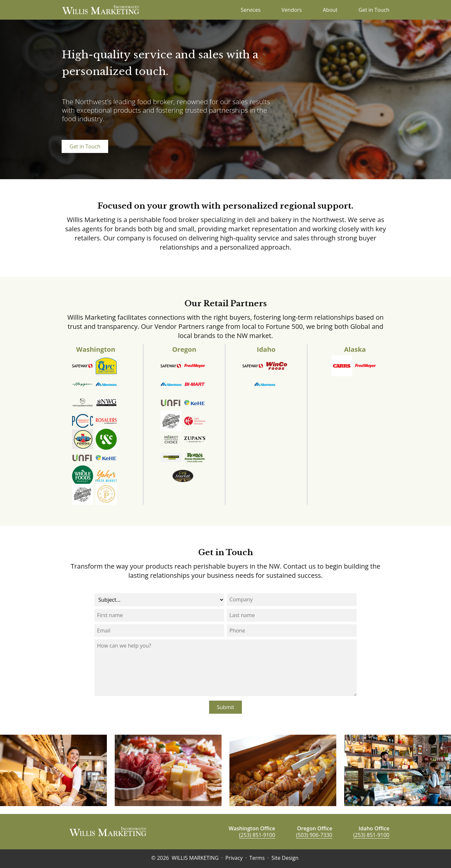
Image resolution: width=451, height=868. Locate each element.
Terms (257, 858)
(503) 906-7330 (314, 835)
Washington (96, 349)
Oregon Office (314, 828)
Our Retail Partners (226, 303)
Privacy (234, 858)
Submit (226, 707)
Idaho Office (374, 828)
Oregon (184, 349)
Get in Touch (374, 10)
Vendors (292, 10)
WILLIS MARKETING (195, 858)
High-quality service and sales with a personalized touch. (160, 63)
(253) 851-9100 (257, 835)
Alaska (355, 349)
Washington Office (252, 828)
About (330, 10)
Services (251, 10)
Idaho (266, 349)
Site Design (285, 858)
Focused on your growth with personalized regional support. (226, 206)
